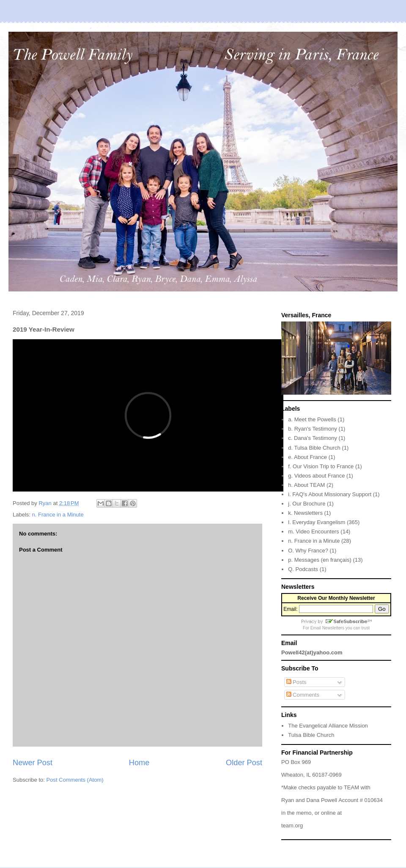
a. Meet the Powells (312, 419)
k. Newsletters (305, 513)
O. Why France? (308, 551)
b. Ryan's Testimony (313, 429)
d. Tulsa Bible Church (314, 448)
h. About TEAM (306, 485)
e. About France (307, 457)
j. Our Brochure (307, 504)
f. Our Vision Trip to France (321, 466)
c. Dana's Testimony (313, 438)
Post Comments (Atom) (75, 780)
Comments (303, 695)
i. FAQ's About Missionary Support (330, 494)
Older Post (244, 763)
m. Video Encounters (313, 532)
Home (139, 763)
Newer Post (33, 763)
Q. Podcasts (303, 569)
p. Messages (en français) (320, 560)
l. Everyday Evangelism (317, 522)
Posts (296, 682)
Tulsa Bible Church (311, 735)
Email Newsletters (327, 628)
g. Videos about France (316, 476)
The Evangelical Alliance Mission (328, 726)
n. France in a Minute (58, 515)
